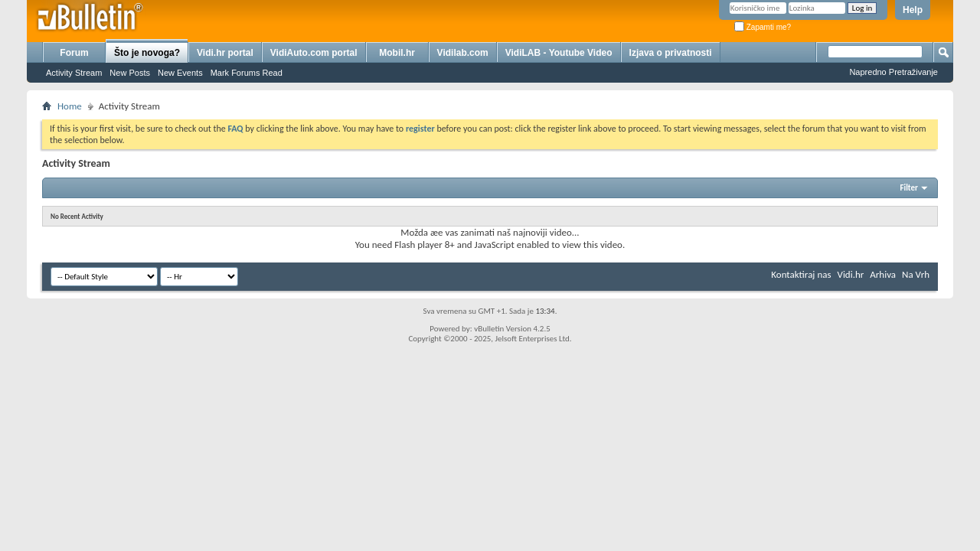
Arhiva (883, 274)
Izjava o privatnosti (671, 53)
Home (70, 106)
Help (913, 10)
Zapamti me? (763, 27)
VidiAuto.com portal (314, 53)
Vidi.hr (851, 274)
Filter (909, 188)
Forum (74, 53)
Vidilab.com (463, 53)
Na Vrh (916, 274)
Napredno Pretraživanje (893, 72)
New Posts (130, 73)
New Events (180, 73)
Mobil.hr (397, 53)
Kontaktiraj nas (801, 274)
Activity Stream (74, 73)
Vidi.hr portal (225, 53)
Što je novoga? (147, 53)
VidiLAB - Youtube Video (559, 53)
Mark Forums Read (247, 73)
